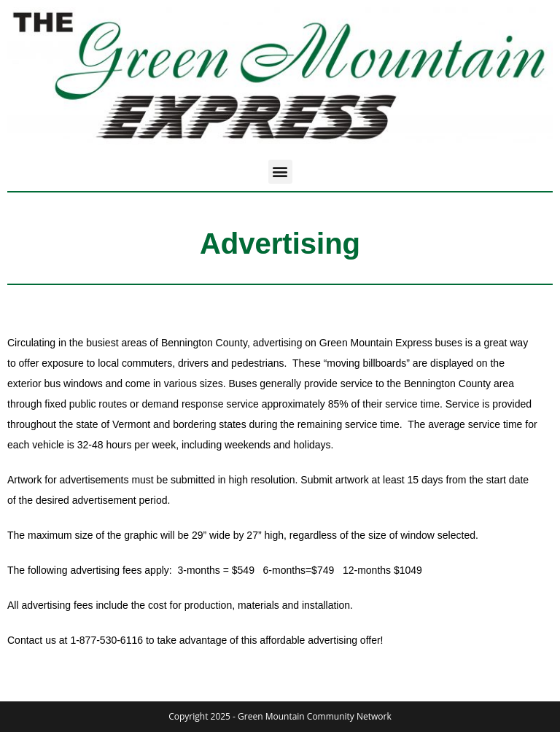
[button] (280, 172)
